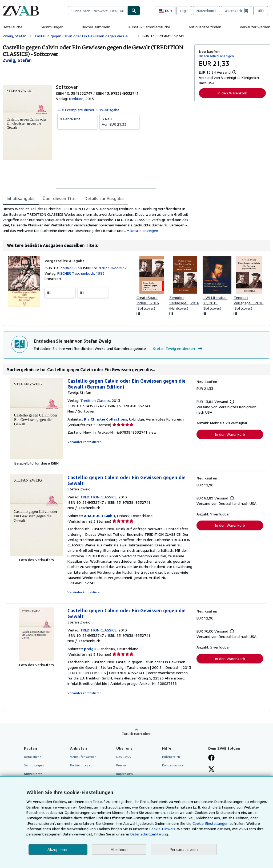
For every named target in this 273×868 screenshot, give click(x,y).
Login (184, 11)
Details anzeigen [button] (144, 231)
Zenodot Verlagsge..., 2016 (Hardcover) (184, 303)
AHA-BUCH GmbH (100, 516)
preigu (90, 649)
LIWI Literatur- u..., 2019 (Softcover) (215, 303)
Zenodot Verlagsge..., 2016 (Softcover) (248, 303)
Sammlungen (52, 27)
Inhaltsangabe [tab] (21, 198)
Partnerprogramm (83, 765)
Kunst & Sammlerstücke (149, 27)
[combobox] (98, 11)
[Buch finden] (134, 11)
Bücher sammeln (96, 27)
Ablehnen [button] (119, 849)
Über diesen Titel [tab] (60, 198)
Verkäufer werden (255, 27)
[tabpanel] (96, 220)
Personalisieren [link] (184, 849)
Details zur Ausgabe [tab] (104, 198)
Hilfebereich (171, 757)
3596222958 (72, 268)
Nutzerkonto (206, 11)
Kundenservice (173, 765)
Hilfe (261, 11)
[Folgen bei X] (211, 770)
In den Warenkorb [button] (232, 93)
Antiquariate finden (205, 27)
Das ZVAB (124, 757)
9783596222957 (113, 268)
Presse (121, 765)
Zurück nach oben (136, 733)
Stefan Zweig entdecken (178, 349)
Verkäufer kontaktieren (85, 442)
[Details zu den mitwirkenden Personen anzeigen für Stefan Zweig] (17, 60)
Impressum (125, 774)
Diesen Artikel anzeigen (216, 56)
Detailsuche (13, 27)
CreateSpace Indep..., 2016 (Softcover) (148, 303)
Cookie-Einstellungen (210, 823)
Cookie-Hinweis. (163, 829)
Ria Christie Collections (106, 419)
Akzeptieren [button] (58, 849)
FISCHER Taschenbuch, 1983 (81, 273)
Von (119, 121)
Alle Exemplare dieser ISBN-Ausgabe (88, 110)
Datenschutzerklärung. (150, 834)
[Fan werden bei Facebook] (211, 758)
